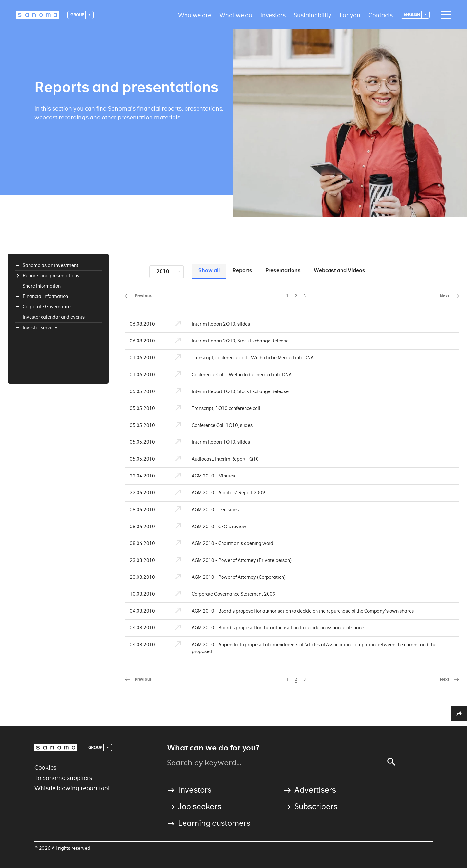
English (412, 14)
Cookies (45, 768)
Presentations (283, 271)
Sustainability (313, 15)
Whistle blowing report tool (72, 788)
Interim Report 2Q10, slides (209, 324)
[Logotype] (38, 15)
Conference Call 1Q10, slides (210, 425)
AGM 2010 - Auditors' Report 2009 (217, 493)
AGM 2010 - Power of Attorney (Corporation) (227, 577)
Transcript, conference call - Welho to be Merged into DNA (241, 358)
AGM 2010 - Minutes (202, 476)
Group (78, 15)
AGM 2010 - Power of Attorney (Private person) (230, 560)
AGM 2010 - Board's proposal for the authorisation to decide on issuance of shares (267, 628)
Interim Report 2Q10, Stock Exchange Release (228, 341)
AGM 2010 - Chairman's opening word (221, 544)
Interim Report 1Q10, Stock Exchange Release (228, 392)
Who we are (195, 15)
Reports (242, 271)
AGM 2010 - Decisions (203, 510)
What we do (236, 15)
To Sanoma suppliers (63, 778)
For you (350, 15)
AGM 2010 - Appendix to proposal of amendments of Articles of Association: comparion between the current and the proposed (302, 648)
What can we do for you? (213, 748)
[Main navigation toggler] (444, 15)
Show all (209, 271)
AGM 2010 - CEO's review (207, 527)
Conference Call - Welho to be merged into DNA (230, 375)
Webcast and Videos (339, 271)
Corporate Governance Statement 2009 (222, 594)
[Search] (391, 762)
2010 (163, 272)
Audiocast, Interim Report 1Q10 (213, 459)
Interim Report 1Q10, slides (209, 442)
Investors (273, 15)
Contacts (381, 15)
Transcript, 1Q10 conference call (214, 409)
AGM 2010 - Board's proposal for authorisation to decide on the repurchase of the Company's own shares (291, 611)
